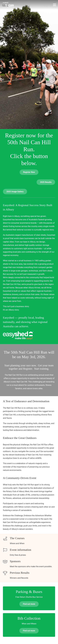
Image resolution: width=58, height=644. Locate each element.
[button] (54, 5)
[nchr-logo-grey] (8, 5)
